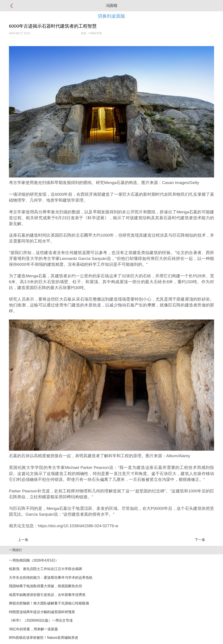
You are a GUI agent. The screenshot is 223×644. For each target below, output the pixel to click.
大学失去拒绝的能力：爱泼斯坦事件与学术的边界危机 (51, 578)
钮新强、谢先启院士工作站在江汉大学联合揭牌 (46, 569)
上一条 (23, 540)
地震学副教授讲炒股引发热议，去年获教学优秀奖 (47, 595)
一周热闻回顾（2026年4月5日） (34, 560)
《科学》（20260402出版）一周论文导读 (41, 620)
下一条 (200, 540)
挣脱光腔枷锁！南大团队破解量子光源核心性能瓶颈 (49, 603)
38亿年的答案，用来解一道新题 (33, 629)
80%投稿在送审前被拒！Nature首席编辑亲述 (44, 638)
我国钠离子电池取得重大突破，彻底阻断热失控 (46, 586)
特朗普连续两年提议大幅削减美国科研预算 (42, 612)
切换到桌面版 (111, 16)
